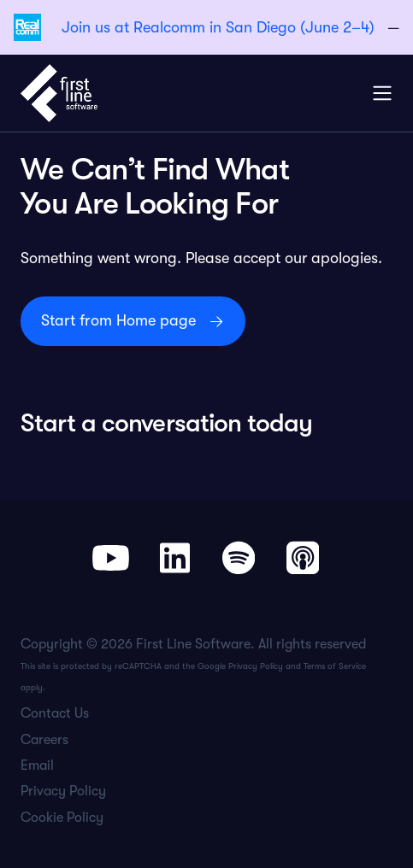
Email (37, 765)
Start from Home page (118, 320)
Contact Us (55, 713)
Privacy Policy (256, 666)
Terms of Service (335, 666)
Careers (44, 740)
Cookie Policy (62, 818)
